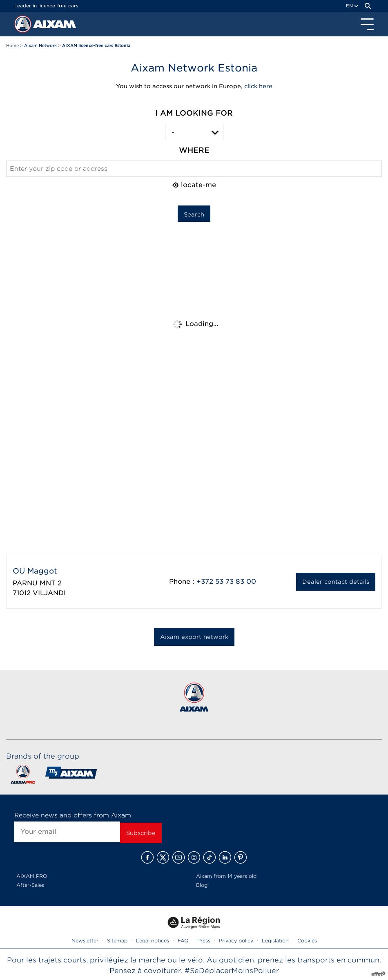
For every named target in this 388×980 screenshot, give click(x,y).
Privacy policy (236, 941)
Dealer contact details (336, 582)
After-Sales (30, 885)
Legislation (275, 941)
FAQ (183, 941)
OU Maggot (35, 571)
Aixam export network (194, 637)
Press (204, 941)
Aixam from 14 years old (226, 876)
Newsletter (85, 941)
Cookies (307, 941)
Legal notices (153, 941)
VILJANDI (49, 593)
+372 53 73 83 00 (226, 582)
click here (258, 86)
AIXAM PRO (32, 876)
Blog (202, 885)
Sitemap (117, 941)
